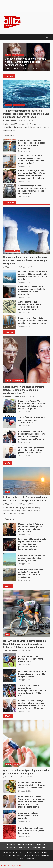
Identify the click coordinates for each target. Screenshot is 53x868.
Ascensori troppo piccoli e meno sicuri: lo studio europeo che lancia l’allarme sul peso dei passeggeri (10, 191)
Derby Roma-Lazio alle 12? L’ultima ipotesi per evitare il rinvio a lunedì (10, 660)
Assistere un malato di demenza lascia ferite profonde (10, 817)
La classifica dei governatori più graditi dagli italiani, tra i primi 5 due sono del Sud (10, 452)
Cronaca (8, 105)
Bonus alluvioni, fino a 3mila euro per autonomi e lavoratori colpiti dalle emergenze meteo (10, 322)
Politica (8, 55)
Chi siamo (10, 844)
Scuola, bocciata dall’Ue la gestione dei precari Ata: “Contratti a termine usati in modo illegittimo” (10, 161)
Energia (17, 251)
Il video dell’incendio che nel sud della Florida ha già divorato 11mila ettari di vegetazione (10, 575)
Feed (44, 847)
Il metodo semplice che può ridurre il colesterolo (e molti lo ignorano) (10, 832)
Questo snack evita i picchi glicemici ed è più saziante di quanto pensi (26, 743)
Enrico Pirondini (11, 650)
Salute (16, 764)
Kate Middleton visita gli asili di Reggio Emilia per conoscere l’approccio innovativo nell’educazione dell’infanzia (10, 436)
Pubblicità (10, 847)
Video (8, 492)
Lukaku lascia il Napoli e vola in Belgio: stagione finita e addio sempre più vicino (10, 675)
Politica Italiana (18, 55)
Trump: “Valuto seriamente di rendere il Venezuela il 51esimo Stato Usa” (10, 421)
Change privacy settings (11, 866)
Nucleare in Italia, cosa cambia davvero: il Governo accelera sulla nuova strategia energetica (26, 230)
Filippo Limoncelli (12, 120)
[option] (26, 57)
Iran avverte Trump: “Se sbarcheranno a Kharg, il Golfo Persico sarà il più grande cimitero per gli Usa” (10, 406)
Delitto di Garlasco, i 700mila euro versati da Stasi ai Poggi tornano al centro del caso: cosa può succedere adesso (10, 176)
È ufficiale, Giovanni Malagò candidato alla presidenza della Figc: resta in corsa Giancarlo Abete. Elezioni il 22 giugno (10, 706)
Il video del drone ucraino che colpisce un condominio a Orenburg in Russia (10, 560)
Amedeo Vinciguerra (15, 68)
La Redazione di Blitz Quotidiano (31, 844)
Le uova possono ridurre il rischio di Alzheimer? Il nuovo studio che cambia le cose (10, 787)
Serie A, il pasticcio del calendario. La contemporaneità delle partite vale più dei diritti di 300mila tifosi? (10, 690)
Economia (9, 251)
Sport (7, 635)
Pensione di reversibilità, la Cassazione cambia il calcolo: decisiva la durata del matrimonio (10, 292)
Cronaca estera (19, 105)
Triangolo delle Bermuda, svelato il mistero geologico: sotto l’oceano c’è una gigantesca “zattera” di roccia (26, 94)
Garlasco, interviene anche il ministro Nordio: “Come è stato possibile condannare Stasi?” (26, 62)
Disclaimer (35, 847)
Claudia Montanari (12, 777)
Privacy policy (23, 847)
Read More (10, 135)
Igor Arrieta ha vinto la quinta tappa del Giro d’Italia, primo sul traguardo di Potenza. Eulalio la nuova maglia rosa (26, 614)
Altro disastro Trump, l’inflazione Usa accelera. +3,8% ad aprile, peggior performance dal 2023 (10, 307)
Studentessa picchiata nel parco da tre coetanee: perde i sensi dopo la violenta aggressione (10, 146)
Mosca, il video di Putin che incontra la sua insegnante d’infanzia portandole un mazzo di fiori (10, 529)
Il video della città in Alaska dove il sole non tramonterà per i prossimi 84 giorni (26, 481)
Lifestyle (9, 764)
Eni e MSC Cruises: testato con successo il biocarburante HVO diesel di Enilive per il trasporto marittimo (10, 276)
